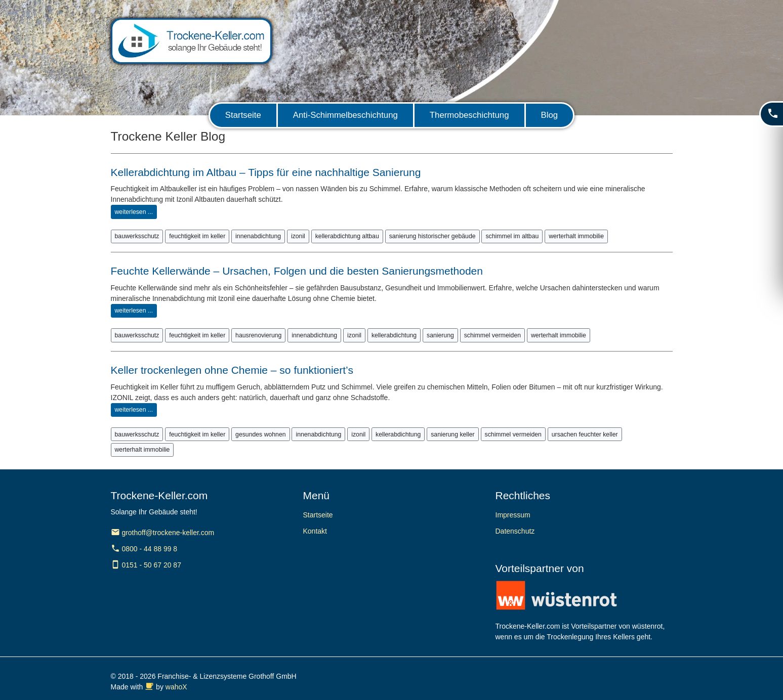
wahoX (176, 687)
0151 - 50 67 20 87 (146, 565)
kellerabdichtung (394, 335)
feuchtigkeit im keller (197, 236)
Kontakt (315, 531)
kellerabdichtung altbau (347, 236)
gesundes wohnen (260, 434)
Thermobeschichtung (469, 115)
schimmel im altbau (512, 236)
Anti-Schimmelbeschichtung (345, 115)
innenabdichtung (258, 236)
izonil (298, 236)
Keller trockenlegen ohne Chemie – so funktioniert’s (232, 370)
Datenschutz (515, 531)
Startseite (243, 115)
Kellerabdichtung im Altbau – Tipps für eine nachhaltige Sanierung (266, 172)
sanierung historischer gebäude (432, 236)
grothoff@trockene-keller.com (163, 533)
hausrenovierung (258, 335)
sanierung (440, 335)
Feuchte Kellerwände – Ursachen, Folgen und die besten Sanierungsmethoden (297, 271)
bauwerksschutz (137, 236)
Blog (550, 115)
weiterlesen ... (134, 212)
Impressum (513, 515)
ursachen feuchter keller (585, 434)
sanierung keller (452, 434)
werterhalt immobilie (576, 236)
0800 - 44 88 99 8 (144, 549)
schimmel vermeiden (492, 335)
